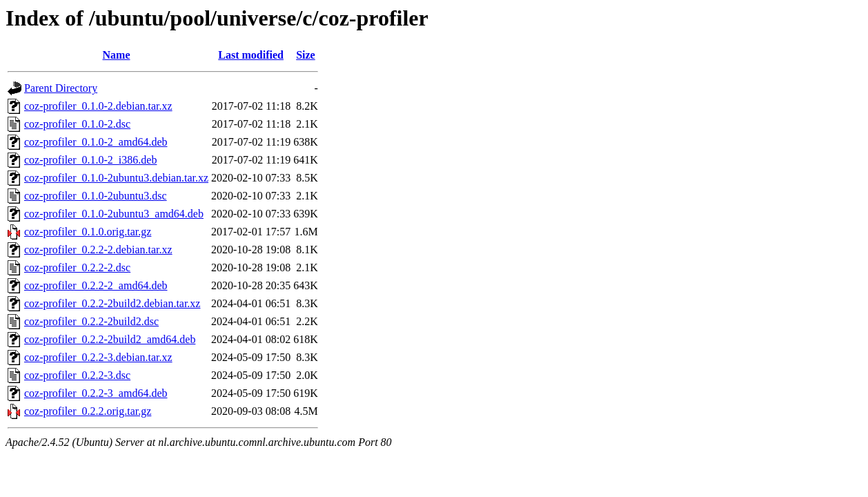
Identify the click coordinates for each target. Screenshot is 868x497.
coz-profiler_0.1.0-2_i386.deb (90, 160)
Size (306, 55)
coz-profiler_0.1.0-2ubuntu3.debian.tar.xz (116, 178)
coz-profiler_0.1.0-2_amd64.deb (96, 142)
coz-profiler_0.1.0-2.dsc (77, 124)
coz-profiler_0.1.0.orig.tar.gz (88, 232)
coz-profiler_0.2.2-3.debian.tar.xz (98, 357)
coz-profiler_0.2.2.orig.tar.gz (88, 411)
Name (117, 55)
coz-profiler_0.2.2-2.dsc (77, 267)
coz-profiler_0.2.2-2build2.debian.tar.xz (112, 303)
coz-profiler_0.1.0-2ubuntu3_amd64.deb (114, 214)
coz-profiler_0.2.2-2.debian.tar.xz (98, 250)
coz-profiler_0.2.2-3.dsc (77, 375)
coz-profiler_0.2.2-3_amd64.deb (96, 393)
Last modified (251, 55)
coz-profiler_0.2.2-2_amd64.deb (96, 285)
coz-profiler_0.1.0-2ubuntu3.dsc (96, 196)
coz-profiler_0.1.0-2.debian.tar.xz (98, 106)
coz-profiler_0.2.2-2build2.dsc (91, 321)
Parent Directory (61, 88)
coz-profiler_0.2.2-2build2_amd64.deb (110, 339)
